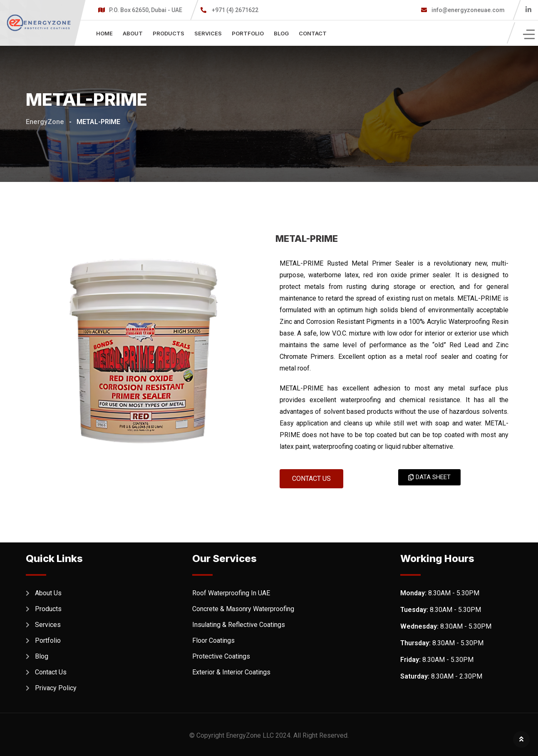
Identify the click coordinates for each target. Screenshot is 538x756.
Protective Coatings (221, 656)
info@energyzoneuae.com (467, 10)
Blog (281, 33)
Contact (313, 33)
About (133, 33)
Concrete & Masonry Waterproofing (243, 609)
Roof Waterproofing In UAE (231, 593)
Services (208, 33)
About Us (48, 593)
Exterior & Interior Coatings (231, 672)
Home (104, 33)
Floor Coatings (213, 640)
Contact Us (51, 672)
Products (169, 33)
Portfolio (248, 33)
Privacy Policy (56, 688)
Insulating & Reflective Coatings (239, 625)
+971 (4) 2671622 (235, 10)
